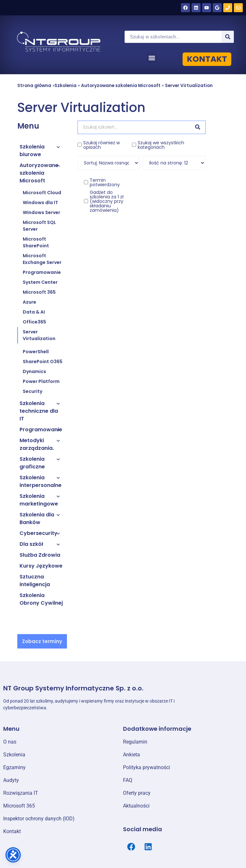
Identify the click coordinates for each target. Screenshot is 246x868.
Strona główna (34, 86)
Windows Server (41, 212)
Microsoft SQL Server (39, 226)
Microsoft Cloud (42, 193)
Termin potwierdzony (105, 182)
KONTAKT (207, 59)
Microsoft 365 (39, 292)
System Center (40, 282)
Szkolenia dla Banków (37, 518)
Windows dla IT (40, 203)
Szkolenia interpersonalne (41, 481)
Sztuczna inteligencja (35, 581)
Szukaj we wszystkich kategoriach (161, 145)
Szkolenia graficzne (32, 463)
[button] (152, 58)
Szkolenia (66, 86)
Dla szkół (31, 544)
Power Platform (41, 381)
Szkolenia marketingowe (39, 500)
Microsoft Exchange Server (42, 259)
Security (33, 391)
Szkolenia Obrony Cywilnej (41, 599)
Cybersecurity (38, 533)
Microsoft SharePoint (36, 242)
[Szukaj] (228, 37)
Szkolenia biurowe (32, 151)
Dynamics (34, 371)
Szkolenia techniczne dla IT (39, 411)
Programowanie (42, 272)
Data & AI (34, 312)
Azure (29, 302)
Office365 (34, 322)
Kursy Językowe (41, 566)
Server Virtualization (189, 86)
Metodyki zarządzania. (37, 444)
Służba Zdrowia (40, 555)
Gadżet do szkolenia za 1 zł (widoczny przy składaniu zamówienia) (107, 201)
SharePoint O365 (43, 362)
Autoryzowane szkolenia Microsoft (121, 86)
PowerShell (36, 352)
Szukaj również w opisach (102, 145)
